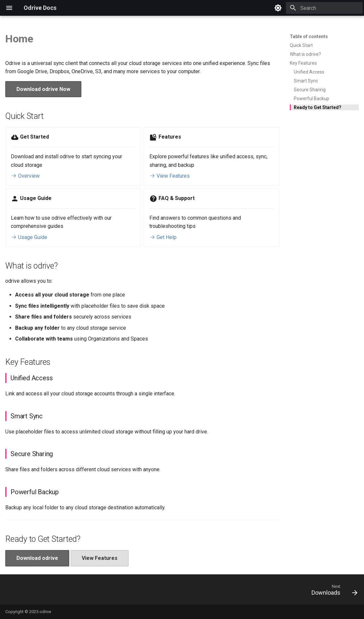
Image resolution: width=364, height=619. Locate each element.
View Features (170, 176)
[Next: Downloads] (332, 591)
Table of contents (309, 36)
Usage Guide (29, 237)
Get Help (163, 237)
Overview (25, 176)
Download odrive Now (43, 89)
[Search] (324, 8)
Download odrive (37, 558)
